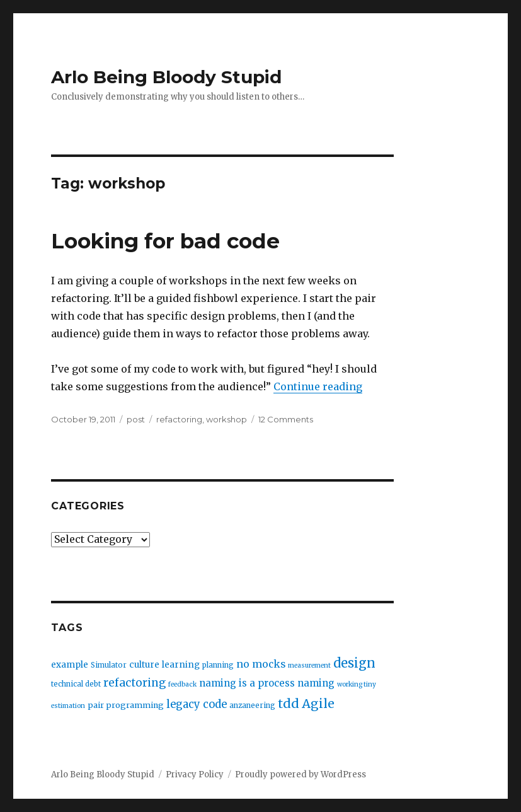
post (136, 419)
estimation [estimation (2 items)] (68, 706)
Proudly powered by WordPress (301, 774)
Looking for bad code (165, 241)
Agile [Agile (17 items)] (318, 704)
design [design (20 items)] (354, 663)
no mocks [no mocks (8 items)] (261, 664)
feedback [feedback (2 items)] (182, 684)
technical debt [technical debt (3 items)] (76, 684)
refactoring (179, 419)
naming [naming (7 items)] (316, 683)
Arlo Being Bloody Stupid (166, 77)
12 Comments (286, 419)
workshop (226, 419)
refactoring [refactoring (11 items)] (135, 683)
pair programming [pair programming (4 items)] (126, 705)
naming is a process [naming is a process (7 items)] (247, 683)
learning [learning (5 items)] (181, 665)
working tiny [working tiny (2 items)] (357, 684)
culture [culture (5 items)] (144, 665)
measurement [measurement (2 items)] (309, 665)
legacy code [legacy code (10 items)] (197, 705)
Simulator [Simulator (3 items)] (109, 665)
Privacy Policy (195, 774)
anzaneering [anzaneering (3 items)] (252, 705)
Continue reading (318, 386)
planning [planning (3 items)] (218, 665)
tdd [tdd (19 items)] (289, 704)
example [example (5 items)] (70, 665)
